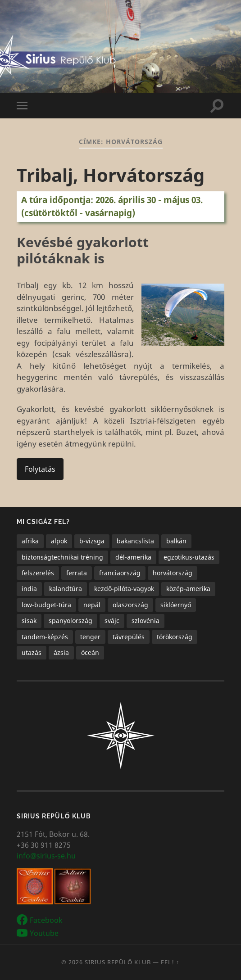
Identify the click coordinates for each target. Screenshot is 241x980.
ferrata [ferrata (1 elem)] (77, 573)
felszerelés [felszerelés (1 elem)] (38, 573)
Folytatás (40, 469)
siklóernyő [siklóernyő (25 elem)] (176, 605)
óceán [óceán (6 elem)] (90, 653)
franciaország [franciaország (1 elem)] (120, 573)
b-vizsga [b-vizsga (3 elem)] (92, 541)
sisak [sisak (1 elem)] (29, 621)
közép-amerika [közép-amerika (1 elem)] (188, 589)
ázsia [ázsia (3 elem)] (61, 653)
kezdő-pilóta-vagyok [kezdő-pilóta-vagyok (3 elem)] (124, 589)
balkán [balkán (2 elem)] (176, 541)
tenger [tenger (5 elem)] (90, 637)
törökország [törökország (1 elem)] (175, 637)
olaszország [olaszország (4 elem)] (130, 605)
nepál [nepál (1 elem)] (92, 605)
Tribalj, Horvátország (111, 175)
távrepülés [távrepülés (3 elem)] (129, 637)
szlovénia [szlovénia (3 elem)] (146, 621)
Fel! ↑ (170, 962)
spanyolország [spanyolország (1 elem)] (70, 621)
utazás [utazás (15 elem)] (32, 653)
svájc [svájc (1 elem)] (112, 621)
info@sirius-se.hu (46, 856)
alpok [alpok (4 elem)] (59, 541)
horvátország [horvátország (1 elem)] (173, 573)
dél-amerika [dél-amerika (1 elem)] (133, 557)
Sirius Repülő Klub (118, 962)
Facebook (46, 920)
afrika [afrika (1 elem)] (30, 541)
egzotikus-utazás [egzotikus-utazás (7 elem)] (189, 557)
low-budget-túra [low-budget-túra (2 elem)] (46, 605)
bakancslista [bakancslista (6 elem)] (135, 541)
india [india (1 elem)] (29, 589)
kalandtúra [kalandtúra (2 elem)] (66, 589)
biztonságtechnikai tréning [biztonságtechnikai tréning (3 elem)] (62, 557)
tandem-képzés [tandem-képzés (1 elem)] (45, 637)
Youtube (44, 933)
